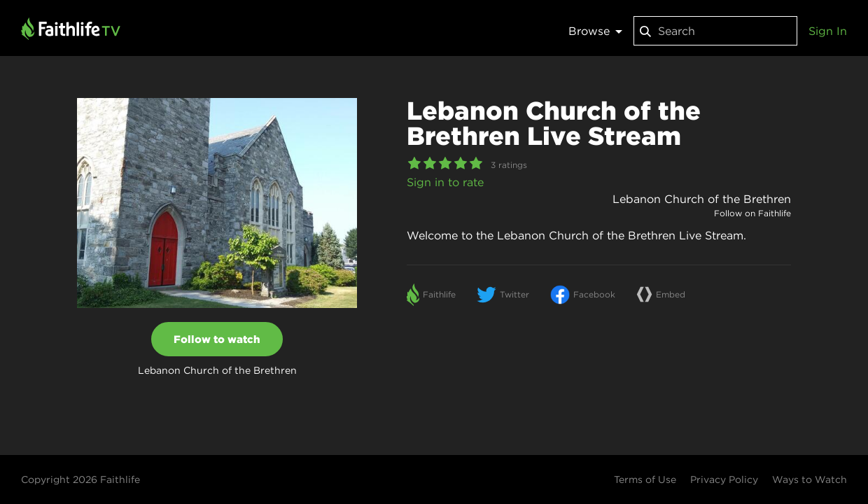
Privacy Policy (724, 479)
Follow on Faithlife (752, 213)
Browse (595, 31)
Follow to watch (217, 339)
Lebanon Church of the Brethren (702, 199)
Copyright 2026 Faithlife (80, 479)
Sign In (828, 31)
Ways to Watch (810, 479)
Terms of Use (645, 479)
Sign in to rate (445, 182)
